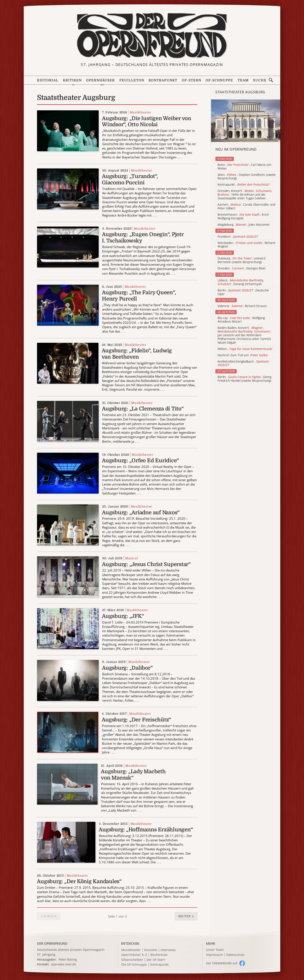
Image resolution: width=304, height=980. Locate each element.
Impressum (214, 955)
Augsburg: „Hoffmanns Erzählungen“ (146, 830)
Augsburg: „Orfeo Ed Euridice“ (140, 461)
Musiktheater (140, 112)
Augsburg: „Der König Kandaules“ (79, 881)
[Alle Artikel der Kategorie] (246, 121)
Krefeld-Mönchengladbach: (243, 363)
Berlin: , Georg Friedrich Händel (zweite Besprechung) (244, 379)
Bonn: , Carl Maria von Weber (244, 167)
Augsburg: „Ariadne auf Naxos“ (141, 513)
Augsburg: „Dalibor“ (127, 668)
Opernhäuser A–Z (134, 955)
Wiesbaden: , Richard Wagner (246, 245)
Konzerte (151, 950)
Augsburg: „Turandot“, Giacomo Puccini (130, 179)
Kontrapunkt (163, 80)
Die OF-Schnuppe (134, 965)
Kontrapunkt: (244, 185)
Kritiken (72, 80)
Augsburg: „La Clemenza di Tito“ (143, 409)
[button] (186, 916)
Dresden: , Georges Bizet (242, 268)
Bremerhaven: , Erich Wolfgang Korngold (243, 217)
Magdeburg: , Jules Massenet (244, 225)
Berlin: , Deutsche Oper (243, 292)
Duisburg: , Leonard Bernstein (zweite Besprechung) (241, 260)
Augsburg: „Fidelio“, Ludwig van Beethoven (137, 354)
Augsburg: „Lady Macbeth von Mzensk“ (133, 775)
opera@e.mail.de (64, 964)
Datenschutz (235, 955)
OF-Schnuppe (219, 80)
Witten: (245, 349)
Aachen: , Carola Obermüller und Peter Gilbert (246, 207)
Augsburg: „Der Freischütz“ (136, 720)
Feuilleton (132, 80)
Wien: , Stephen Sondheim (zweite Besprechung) (247, 177)
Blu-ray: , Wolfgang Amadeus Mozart (241, 320)
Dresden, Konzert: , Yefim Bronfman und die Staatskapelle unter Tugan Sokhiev (245, 195)
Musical (131, 558)
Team (243, 80)
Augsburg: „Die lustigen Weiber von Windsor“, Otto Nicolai (147, 122)
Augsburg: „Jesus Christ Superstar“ (146, 564)
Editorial (48, 80)
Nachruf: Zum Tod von (243, 355)
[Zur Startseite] (152, 36)
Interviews (168, 950)
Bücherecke (159, 955)
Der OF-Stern (156, 960)
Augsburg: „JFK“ (123, 616)
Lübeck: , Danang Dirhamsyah (241, 282)
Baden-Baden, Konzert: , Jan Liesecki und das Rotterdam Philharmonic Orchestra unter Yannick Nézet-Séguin (244, 335)
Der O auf (222, 963)
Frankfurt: (238, 237)
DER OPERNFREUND (52, 943)
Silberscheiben (132, 960)
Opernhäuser (100, 80)
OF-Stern (192, 80)
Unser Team (215, 950)
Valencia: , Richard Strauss (242, 306)
